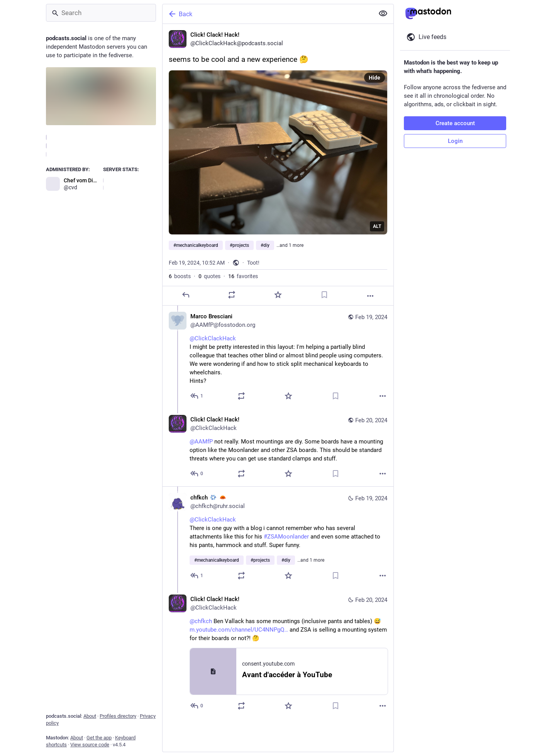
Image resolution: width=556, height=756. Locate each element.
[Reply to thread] (197, 396)
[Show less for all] (383, 14)
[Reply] (186, 295)
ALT (377, 226)
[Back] (268, 14)
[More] (370, 296)
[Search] (101, 13)
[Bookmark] (324, 295)
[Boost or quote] (232, 295)
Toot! (253, 263)
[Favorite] (278, 295)
